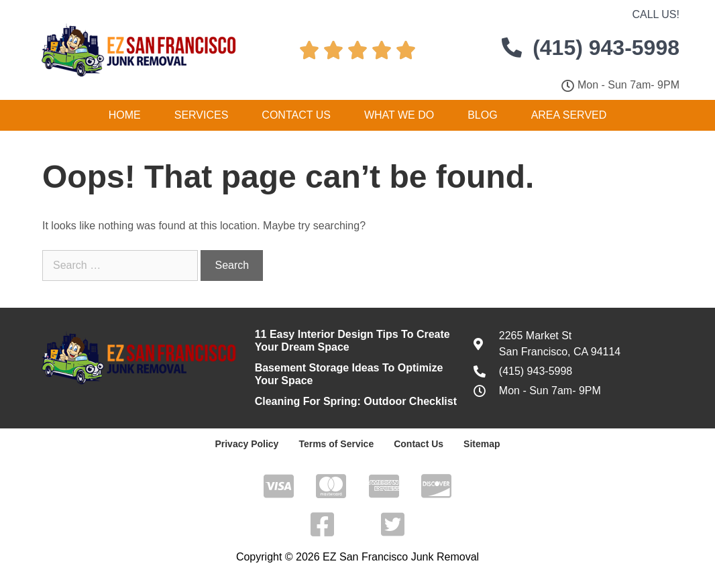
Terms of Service (336, 444)
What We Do (399, 115)
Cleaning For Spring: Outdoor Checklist (356, 401)
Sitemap (482, 444)
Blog (482, 115)
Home (125, 115)
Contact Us (296, 115)
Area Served (569, 115)
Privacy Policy (246, 444)
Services (202, 115)
